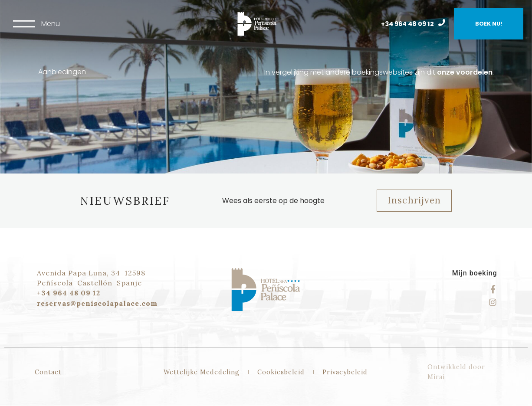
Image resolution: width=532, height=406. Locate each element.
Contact (48, 372)
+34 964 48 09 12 (407, 24)
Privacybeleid (345, 372)
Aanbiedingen (62, 72)
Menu (51, 24)
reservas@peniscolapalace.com (97, 303)
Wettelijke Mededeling (202, 372)
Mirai (436, 377)
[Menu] (24, 24)
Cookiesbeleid (281, 372)
